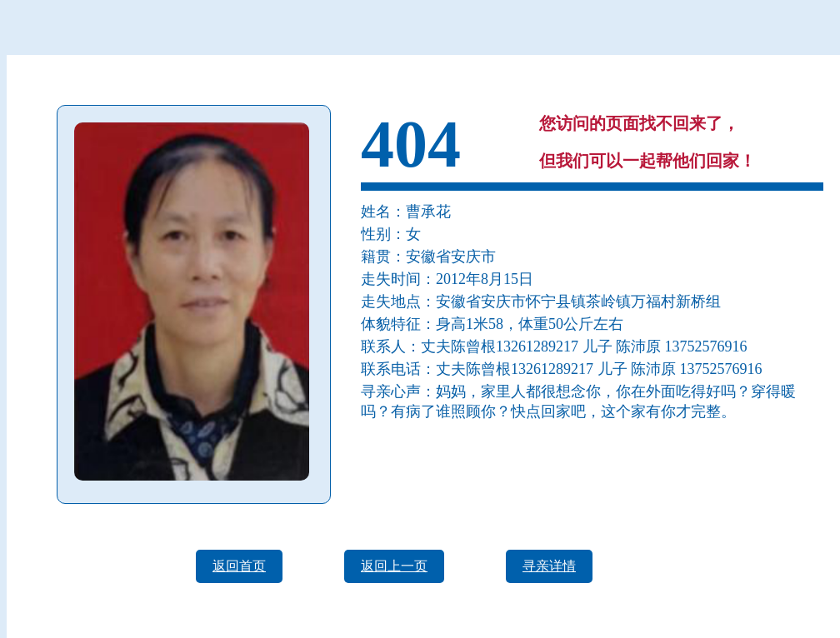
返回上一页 (394, 566)
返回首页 (239, 566)
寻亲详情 (549, 566)
